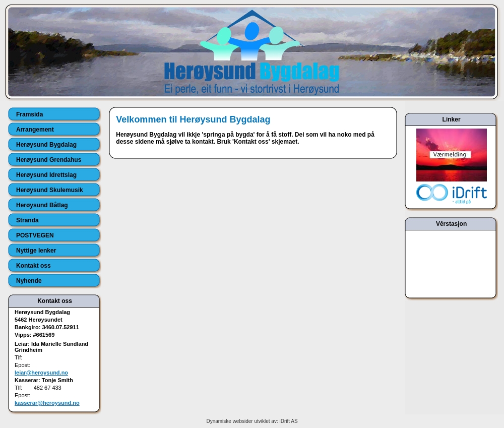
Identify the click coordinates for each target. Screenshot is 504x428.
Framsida (29, 114)
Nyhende (29, 281)
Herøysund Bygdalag (46, 145)
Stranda (27, 220)
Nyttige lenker (36, 251)
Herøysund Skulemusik (50, 190)
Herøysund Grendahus (49, 160)
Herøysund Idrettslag (46, 175)
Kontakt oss (34, 266)
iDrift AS (288, 421)
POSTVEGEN (35, 235)
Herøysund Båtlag (42, 205)
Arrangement (35, 130)
